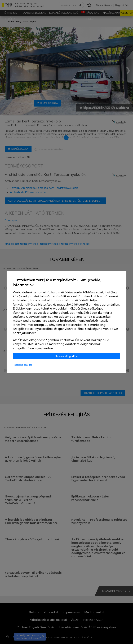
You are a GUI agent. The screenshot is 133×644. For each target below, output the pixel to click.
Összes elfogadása (66, 356)
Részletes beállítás (23, 365)
